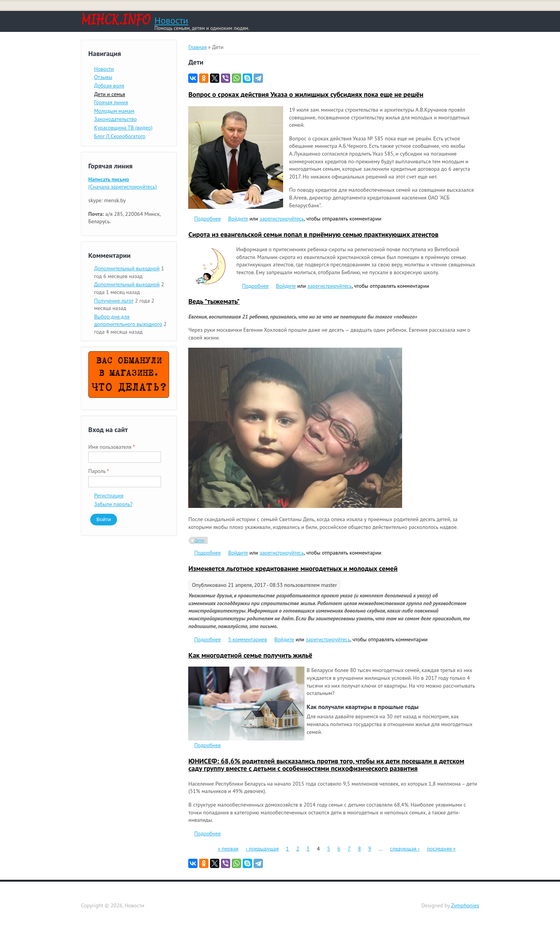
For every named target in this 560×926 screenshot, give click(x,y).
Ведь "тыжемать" (214, 301)
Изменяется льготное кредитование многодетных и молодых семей (293, 568)
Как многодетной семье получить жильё (250, 655)
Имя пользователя (112, 447)
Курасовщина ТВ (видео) (123, 128)
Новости (171, 21)
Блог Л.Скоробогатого (120, 136)
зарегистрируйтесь (282, 219)
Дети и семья (110, 94)
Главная (197, 47)
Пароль (99, 471)
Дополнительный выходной (127, 268)
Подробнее (207, 219)
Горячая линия (111, 102)
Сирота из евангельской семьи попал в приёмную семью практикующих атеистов (313, 234)
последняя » (441, 849)
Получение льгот (114, 301)
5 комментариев (248, 639)
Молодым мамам (114, 111)
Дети (199, 540)
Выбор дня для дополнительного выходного (128, 320)
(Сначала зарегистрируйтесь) (122, 183)
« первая (228, 849)
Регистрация (109, 495)
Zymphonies (465, 905)
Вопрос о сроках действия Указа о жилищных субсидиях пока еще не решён (306, 94)
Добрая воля (109, 86)
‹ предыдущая (262, 849)
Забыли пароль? (113, 504)
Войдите (238, 219)
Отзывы (103, 77)
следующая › (405, 849)
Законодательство (115, 119)
